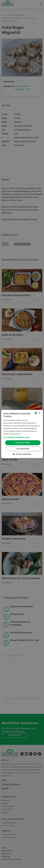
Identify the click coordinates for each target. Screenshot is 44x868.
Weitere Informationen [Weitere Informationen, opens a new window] (12, 434)
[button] (22, 437)
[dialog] (22, 434)
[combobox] (36, 413)
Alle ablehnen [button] (23, 449)
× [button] (39, 413)
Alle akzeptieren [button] (23, 443)
